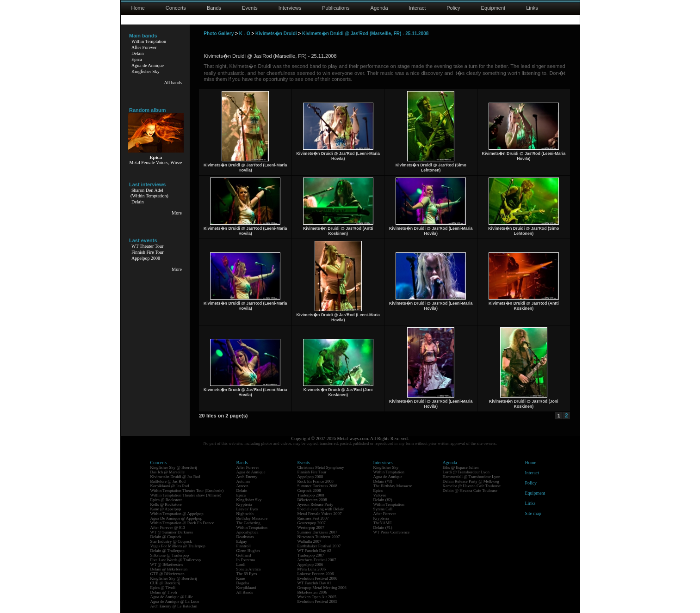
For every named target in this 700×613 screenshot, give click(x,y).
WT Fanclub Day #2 (315, 551)
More (177, 213)
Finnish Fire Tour (148, 252)
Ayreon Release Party (316, 504)
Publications (336, 8)
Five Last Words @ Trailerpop (176, 560)
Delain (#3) (383, 481)
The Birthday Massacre (393, 486)
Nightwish (245, 514)
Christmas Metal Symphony (321, 467)
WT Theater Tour (147, 246)
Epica (137, 59)
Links (532, 8)
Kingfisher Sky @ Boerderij (174, 467)
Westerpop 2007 (311, 527)
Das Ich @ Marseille (168, 472)
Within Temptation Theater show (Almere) (186, 495)
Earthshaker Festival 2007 (319, 546)
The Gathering (248, 523)
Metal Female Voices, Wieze (155, 162)
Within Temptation (149, 41)
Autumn (243, 481)
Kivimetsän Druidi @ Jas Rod (175, 477)
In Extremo (246, 560)
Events (250, 8)
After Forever (144, 47)
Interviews (290, 8)
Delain (138, 53)
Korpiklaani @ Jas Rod (170, 486)
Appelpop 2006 (310, 564)
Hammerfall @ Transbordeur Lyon (472, 477)
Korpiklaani (246, 588)
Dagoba (243, 583)
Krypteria (244, 504)
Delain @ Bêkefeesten (169, 569)
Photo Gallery (219, 34)
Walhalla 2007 (310, 541)
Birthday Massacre (252, 518)
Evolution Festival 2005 (318, 601)
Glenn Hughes (248, 551)
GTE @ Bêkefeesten (167, 574)
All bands (173, 83)
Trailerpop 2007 (311, 555)
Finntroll (244, 546)
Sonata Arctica (249, 569)
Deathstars (245, 537)
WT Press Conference (392, 532)
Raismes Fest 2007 (313, 518)
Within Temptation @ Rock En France (182, 523)
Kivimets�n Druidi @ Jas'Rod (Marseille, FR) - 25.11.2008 (365, 34)
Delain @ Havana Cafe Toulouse (470, 490)
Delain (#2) (383, 500)
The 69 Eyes (247, 574)
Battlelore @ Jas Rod (168, 481)
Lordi (241, 564)
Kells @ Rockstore (166, 504)
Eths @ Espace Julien (461, 467)
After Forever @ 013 (168, 527)
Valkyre (380, 495)
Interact (418, 8)
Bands (214, 8)
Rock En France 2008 (316, 481)
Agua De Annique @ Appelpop (177, 518)
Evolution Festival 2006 (318, 578)
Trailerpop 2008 (311, 495)
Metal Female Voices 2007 (320, 514)
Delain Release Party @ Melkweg (471, 481)
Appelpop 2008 (146, 258)
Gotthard (244, 555)
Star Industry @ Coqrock (171, 541)
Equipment (493, 8)
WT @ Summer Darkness (172, 532)
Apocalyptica (248, 532)
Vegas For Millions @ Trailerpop (178, 546)
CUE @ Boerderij (165, 583)
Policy (453, 8)
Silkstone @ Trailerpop (170, 555)
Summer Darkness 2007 (318, 532)
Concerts (176, 8)
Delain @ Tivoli (164, 592)
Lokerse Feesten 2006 (316, 574)
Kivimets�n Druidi (276, 34)
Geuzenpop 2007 (312, 523)
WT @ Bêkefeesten (167, 564)
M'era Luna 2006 (312, 569)
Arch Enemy (247, 477)
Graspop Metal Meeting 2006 (322, 588)
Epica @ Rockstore (167, 500)
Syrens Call (383, 509)
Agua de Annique (148, 65)
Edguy (242, 541)
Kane (241, 578)
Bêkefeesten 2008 (312, 500)
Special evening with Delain (321, 509)
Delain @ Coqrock (166, 537)
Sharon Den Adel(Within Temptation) (149, 193)
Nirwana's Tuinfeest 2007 (319, 537)
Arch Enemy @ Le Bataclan (174, 606)
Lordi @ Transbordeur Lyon (466, 472)
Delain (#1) (383, 527)
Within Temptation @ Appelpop (177, 514)
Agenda (379, 8)
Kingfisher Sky (146, 71)
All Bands (245, 592)
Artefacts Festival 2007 (317, 560)
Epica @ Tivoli (163, 588)
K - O (245, 34)
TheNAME (383, 523)
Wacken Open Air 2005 (317, 597)
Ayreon (242, 486)
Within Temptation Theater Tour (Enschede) (187, 490)
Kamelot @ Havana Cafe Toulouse (472, 486)
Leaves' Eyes (247, 509)
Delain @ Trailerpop (167, 551)
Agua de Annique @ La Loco (175, 601)
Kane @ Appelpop (166, 509)
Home (138, 8)
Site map (533, 513)
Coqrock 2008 (309, 490)
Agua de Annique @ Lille (172, 597)
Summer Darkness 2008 (318, 486)
